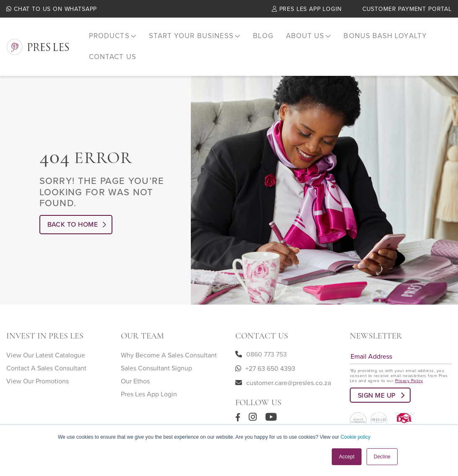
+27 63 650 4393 (270, 362)
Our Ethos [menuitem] (135, 375)
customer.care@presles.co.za (289, 376)
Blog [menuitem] (254, 36)
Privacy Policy (409, 374)
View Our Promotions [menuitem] (38, 375)
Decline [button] (382, 457)
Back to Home (73, 218)
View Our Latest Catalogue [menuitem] (46, 349)
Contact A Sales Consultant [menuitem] (46, 362)
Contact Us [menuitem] (111, 52)
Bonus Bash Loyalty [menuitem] (370, 36)
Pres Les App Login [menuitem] (149, 388)
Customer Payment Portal (407, 10)
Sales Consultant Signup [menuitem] (156, 362)
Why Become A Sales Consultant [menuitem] (169, 349)
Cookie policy (355, 437)
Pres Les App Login (307, 10)
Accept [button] (347, 457)
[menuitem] (111, 36)
